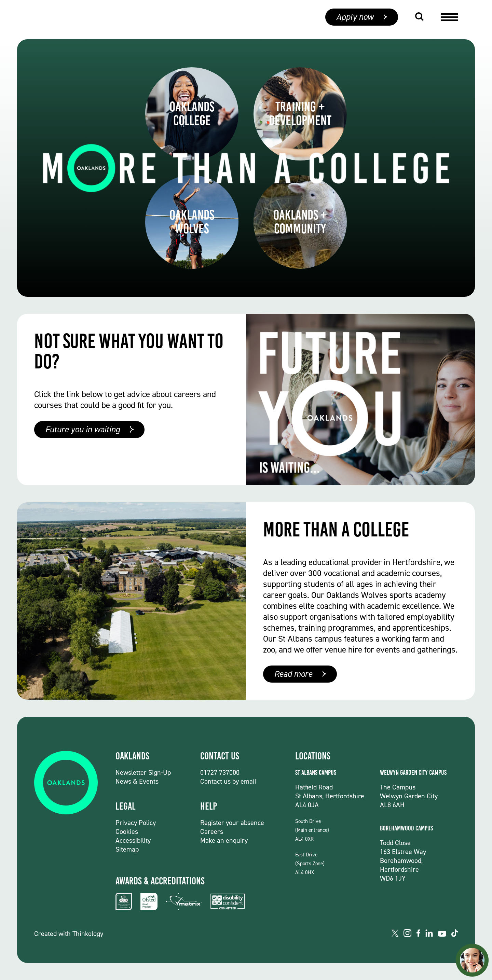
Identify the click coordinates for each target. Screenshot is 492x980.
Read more (293, 674)
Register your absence (232, 823)
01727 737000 (220, 772)
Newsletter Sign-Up (143, 772)
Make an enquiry (224, 840)
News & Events (137, 781)
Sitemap (127, 849)
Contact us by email (228, 781)
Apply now (355, 20)
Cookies (127, 831)
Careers (212, 831)
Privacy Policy (136, 823)
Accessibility (133, 840)
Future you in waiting (83, 429)
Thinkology (88, 934)
